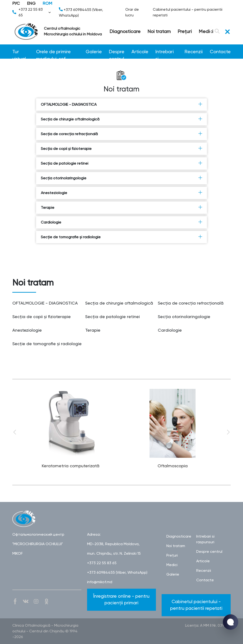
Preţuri (185, 31)
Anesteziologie (121, 193)
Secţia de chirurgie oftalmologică (121, 119)
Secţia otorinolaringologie (121, 178)
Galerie (94, 52)
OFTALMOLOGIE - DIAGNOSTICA (121, 104)
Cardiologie (121, 222)
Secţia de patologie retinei (121, 163)
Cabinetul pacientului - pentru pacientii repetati (188, 12)
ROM (47, 3)
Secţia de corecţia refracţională (121, 134)
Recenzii (194, 52)
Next (228, 432)
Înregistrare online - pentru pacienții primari (121, 600)
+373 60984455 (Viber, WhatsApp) (81, 12)
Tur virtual (19, 52)
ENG (31, 3)
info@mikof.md (100, 582)
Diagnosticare (125, 31)
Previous (15, 432)
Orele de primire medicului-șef (53, 52)
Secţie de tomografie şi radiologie (121, 237)
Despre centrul (117, 52)
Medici (206, 31)
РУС (16, 3)
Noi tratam (159, 31)
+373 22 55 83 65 (32, 12)
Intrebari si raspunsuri (166, 52)
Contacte (220, 52)
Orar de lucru (132, 12)
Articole (140, 52)
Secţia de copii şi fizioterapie (121, 148)
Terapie (121, 207)
